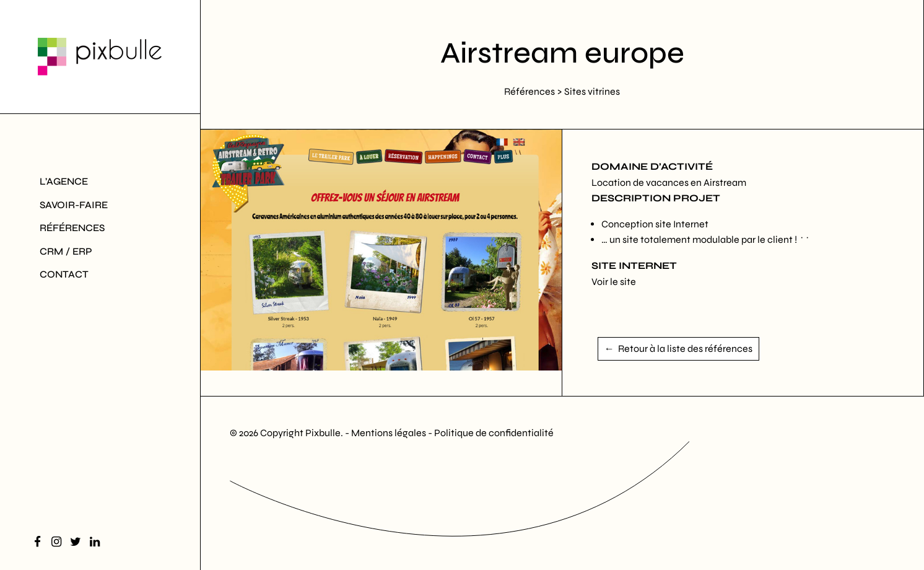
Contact (64, 274)
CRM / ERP (66, 251)
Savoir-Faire (74, 205)
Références (72, 228)
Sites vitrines (592, 91)
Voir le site (614, 282)
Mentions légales (390, 433)
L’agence (64, 181)
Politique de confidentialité (494, 433)
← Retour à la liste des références (678, 349)
